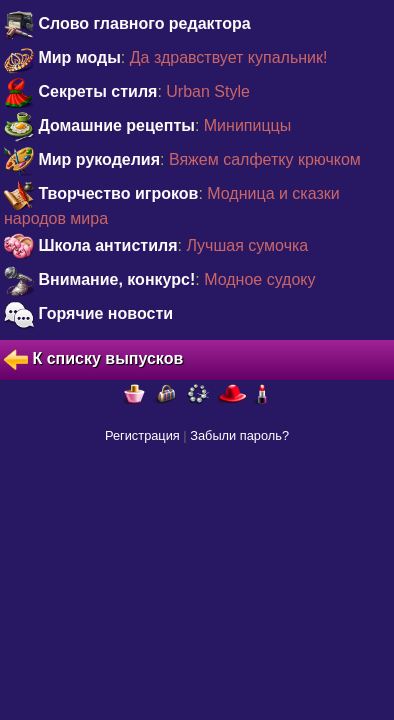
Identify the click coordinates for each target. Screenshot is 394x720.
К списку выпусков (93, 360)
